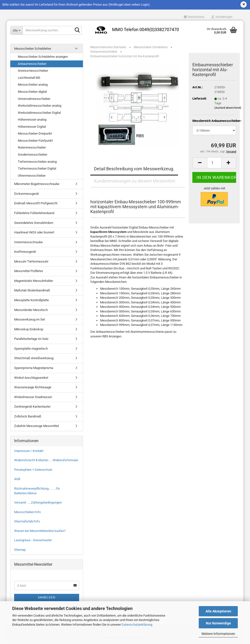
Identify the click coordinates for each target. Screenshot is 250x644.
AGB (17, 479)
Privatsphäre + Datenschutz (33, 470)
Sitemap (20, 550)
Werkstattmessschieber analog (40, 106)
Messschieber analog (33, 85)
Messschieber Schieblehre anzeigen (43, 57)
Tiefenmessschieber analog (37, 162)
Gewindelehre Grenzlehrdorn (34, 223)
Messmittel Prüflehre (29, 271)
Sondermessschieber (33, 155)
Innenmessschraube (28, 242)
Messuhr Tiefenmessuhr (31, 261)
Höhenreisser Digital (32, 127)
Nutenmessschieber (32, 147)
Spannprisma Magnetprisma (34, 368)
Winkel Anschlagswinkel (31, 378)
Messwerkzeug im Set (30, 319)
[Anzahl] (214, 163)
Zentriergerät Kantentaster (32, 407)
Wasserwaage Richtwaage (33, 387)
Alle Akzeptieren (218, 611)
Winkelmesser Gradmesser (33, 397)
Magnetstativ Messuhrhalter (34, 281)
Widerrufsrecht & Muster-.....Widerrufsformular (46, 460)
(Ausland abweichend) (228, 108)
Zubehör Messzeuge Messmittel (36, 426)
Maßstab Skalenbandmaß (32, 290)
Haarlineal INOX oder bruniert (34, 232)
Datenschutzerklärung (137, 625)
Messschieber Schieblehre (33, 49)
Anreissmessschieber (33, 71)
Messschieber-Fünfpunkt (35, 141)
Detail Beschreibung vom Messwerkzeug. (134, 169)
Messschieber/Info (27, 512)
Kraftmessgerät (25, 252)
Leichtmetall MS (29, 78)
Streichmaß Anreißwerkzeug (34, 358)
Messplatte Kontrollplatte (31, 300)
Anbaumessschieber (32, 64)
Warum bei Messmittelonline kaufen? (40, 531)
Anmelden (47, 598)
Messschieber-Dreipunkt (35, 133)
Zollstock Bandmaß (28, 416)
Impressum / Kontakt (29, 451)
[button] (194, 17)
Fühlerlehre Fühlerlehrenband (34, 213)
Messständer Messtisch (31, 310)
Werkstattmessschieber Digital (39, 113)
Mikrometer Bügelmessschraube (37, 184)
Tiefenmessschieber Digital (37, 168)
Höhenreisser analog (32, 120)
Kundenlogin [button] (222, 17)
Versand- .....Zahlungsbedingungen (38, 502)
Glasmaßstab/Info (27, 521)
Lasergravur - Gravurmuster (33, 540)
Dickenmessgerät (26, 194)
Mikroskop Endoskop (29, 329)
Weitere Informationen (218, 634)
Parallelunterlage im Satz (31, 339)
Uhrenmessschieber (32, 176)
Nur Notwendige (218, 623)
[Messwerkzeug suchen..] (16, 30)
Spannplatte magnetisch (31, 349)
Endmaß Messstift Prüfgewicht (36, 203)
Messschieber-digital (32, 92)
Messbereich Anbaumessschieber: (214, 121)
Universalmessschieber (34, 99)
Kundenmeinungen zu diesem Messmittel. (135, 181)
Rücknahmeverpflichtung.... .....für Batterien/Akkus (37, 491)
